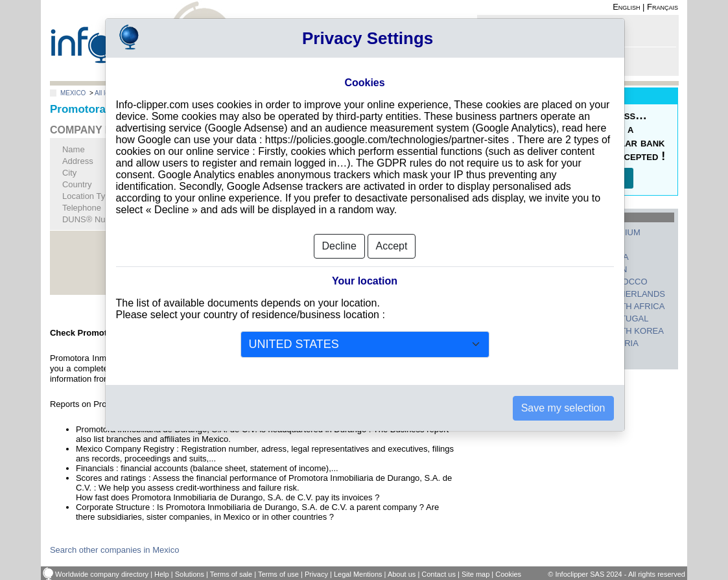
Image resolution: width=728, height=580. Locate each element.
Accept (392, 246)
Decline (339, 246)
